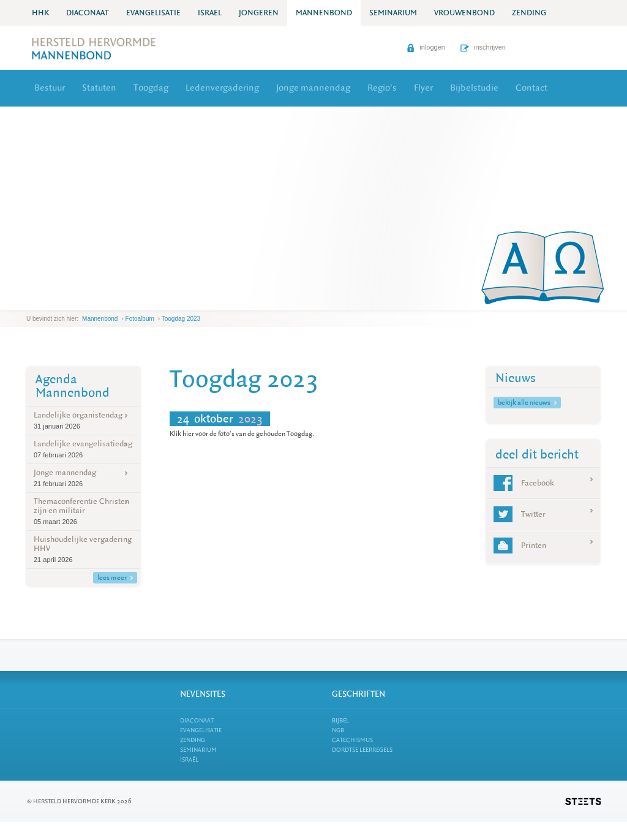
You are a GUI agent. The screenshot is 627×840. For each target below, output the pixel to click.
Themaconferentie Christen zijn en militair (83, 511)
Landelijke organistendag (83, 420)
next (44, 301)
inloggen (426, 47)
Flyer (423, 88)
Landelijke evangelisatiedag (83, 449)
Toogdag (151, 88)
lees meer (115, 578)
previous (29, 301)
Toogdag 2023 (181, 319)
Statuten (99, 88)
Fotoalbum (140, 319)
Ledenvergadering (222, 88)
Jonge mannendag (313, 88)
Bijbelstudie (474, 88)
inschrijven (483, 47)
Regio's (382, 88)
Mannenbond (100, 319)
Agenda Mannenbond (73, 386)
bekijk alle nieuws (527, 403)
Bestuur (50, 88)
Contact (531, 88)
